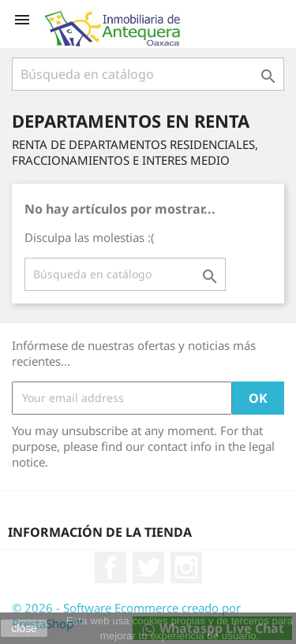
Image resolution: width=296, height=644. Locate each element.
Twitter (148, 568)
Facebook (111, 568)
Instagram (186, 568)
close (24, 628)
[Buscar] (148, 74)
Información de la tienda (100, 532)
